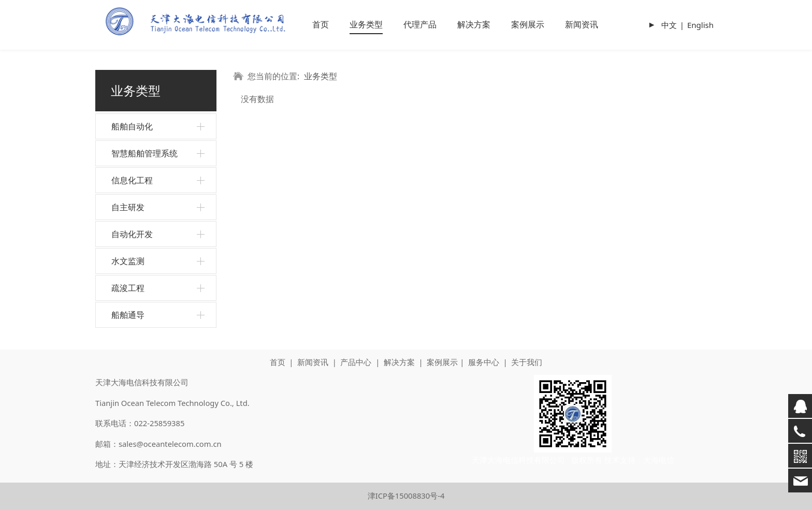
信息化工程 (132, 180)
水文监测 (128, 261)
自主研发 (128, 207)
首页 (321, 24)
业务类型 (366, 24)
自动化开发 (132, 234)
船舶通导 (128, 315)
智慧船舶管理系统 (144, 153)
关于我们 (527, 362)
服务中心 (484, 362)
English (700, 25)
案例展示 (528, 24)
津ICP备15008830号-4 (406, 496)
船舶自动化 (132, 126)
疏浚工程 (128, 288)
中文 (669, 25)
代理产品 (420, 24)
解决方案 (474, 24)
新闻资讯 (582, 24)
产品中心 (356, 362)
